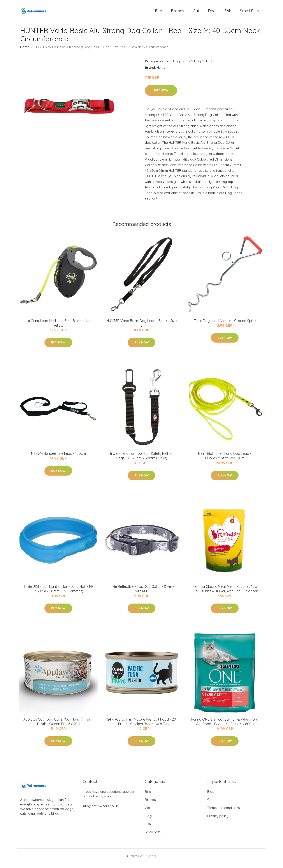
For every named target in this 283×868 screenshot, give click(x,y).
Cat (196, 13)
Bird (159, 13)
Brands (178, 13)
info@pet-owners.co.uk (100, 810)
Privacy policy (218, 820)
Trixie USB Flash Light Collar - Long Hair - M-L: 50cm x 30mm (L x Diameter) (58, 593)
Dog (212, 13)
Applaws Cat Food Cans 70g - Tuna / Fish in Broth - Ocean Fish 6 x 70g (58, 726)
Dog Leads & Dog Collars (193, 66)
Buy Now (161, 95)
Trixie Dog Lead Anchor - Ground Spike (225, 325)
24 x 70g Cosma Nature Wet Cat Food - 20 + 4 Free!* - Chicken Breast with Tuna (142, 726)
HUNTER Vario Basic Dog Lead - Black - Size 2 (141, 327)
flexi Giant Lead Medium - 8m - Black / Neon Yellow (58, 327)
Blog (211, 796)
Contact (213, 804)
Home (25, 51)
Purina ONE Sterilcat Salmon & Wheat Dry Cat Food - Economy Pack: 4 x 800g (225, 726)
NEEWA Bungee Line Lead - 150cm (58, 458)
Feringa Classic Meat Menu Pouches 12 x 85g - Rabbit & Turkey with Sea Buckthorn (225, 593)
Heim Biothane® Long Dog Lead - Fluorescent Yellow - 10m (225, 460)
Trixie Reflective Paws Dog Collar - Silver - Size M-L (142, 593)
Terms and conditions (224, 812)
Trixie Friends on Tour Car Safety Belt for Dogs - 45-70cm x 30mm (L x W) (142, 460)
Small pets (249, 13)
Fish (228, 13)
